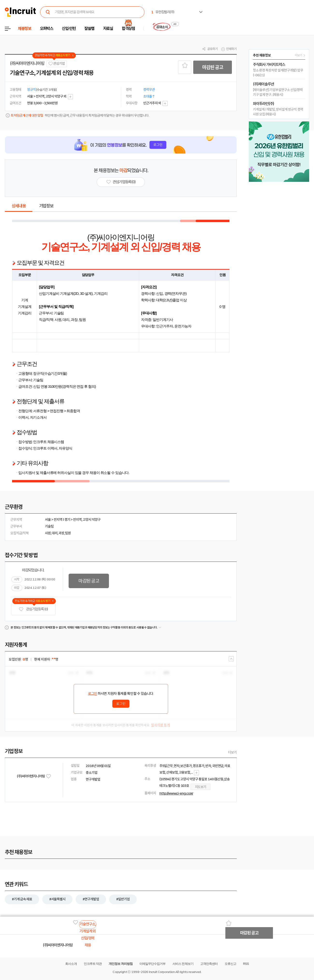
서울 (48, 520)
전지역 (58, 520)
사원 (48, 533)
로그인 (93, 694)
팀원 (68, 533)
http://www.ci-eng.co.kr (176, 793)
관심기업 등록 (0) (33, 609)
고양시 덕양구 (92, 520)
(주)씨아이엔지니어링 (27, 63)
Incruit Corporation (162, 972)
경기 (67, 520)
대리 (55, 533)
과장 (61, 533)
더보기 (232, 752)
